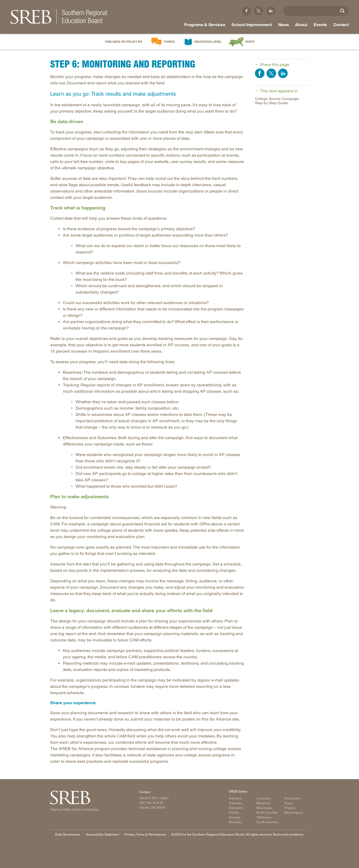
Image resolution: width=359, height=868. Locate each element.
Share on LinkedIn (283, 73)
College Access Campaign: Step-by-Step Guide (277, 101)
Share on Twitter (271, 73)
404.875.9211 (149, 798)
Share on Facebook (260, 73)
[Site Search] (342, 11)
